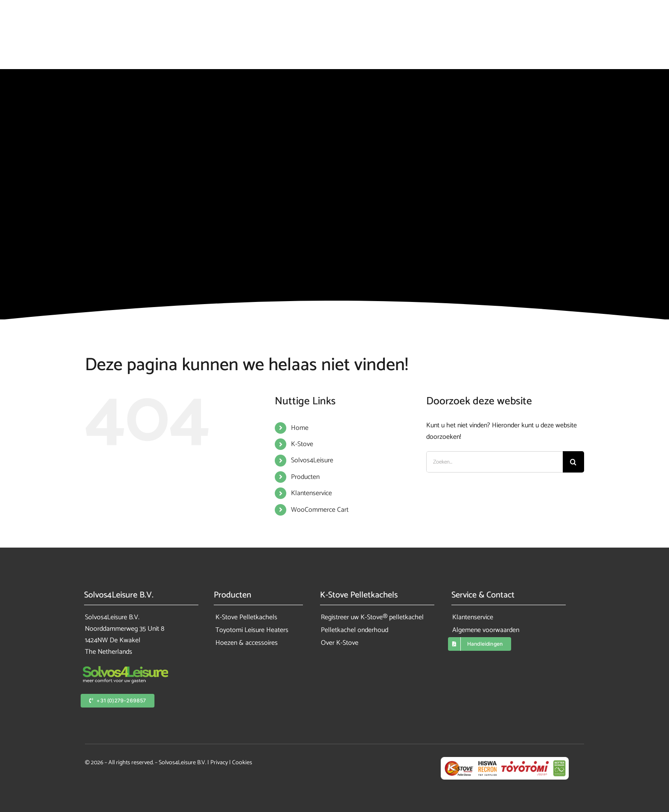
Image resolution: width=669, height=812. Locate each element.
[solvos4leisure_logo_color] (125, 669)
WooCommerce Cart (320, 510)
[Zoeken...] (494, 462)
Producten (305, 477)
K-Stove (302, 444)
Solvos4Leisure (312, 460)
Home (300, 428)
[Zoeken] (573, 462)
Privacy (219, 763)
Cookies (242, 763)
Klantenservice (311, 493)
